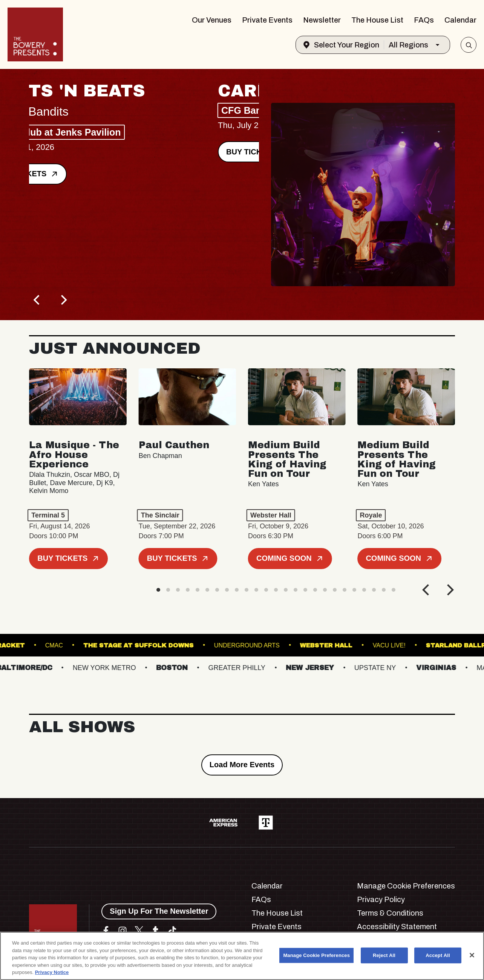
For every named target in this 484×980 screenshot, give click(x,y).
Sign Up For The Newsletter (159, 911)
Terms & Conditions (390, 913)
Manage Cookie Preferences (406, 886)
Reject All (384, 955)
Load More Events (242, 765)
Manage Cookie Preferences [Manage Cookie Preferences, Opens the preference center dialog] (316, 955)
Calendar (460, 20)
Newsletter (322, 20)
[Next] (63, 300)
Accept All (438, 955)
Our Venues (212, 20)
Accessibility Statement (397, 927)
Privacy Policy (381, 899)
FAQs (424, 20)
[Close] (472, 955)
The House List (377, 20)
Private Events (267, 20)
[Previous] (37, 300)
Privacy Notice (52, 972)
